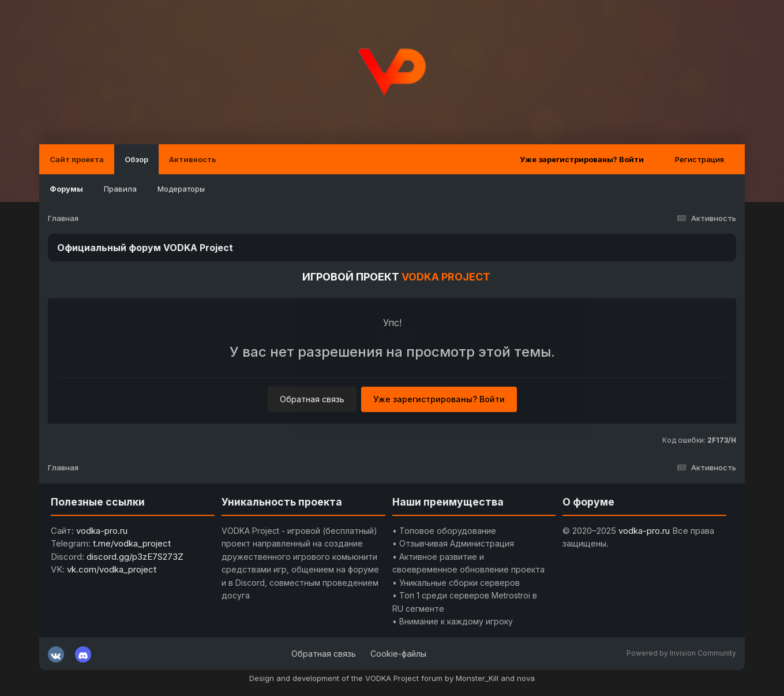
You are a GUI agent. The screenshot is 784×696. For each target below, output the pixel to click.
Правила (120, 189)
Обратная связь (312, 399)
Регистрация (699, 159)
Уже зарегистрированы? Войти (582, 159)
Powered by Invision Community (681, 653)
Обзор (136, 159)
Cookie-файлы (398, 654)
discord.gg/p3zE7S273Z (135, 557)
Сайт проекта (77, 159)
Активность (193, 159)
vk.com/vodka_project (112, 569)
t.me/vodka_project (132, 543)
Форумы (66, 189)
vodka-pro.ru (102, 531)
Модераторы (181, 189)
